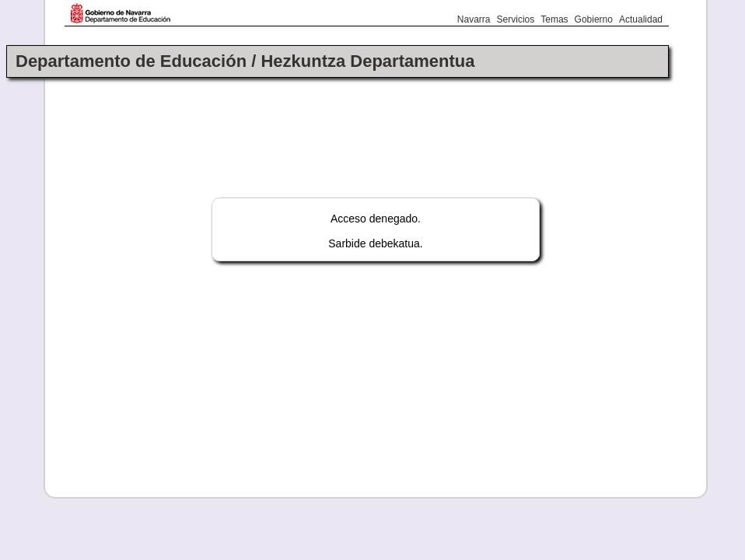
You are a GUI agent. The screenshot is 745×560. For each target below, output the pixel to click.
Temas (554, 19)
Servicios (516, 19)
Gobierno (594, 19)
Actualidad (641, 19)
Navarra (474, 19)
